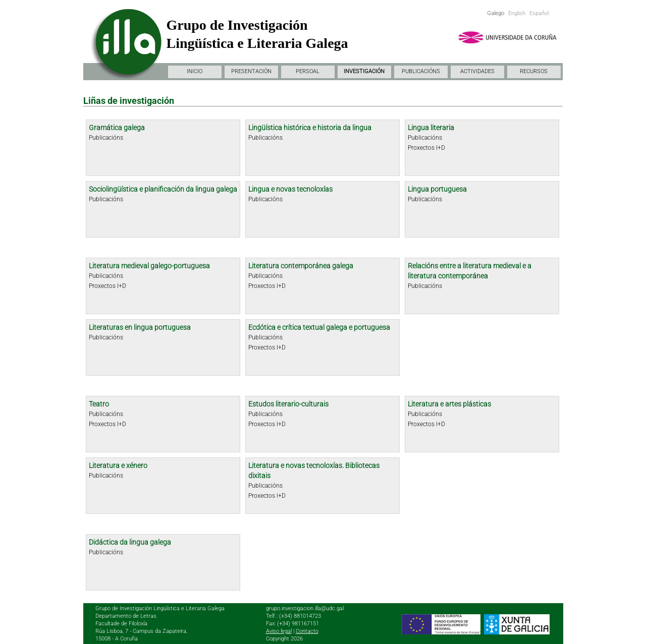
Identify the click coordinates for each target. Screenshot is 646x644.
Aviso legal (279, 631)
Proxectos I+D (426, 148)
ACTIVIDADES (477, 71)
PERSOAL (308, 71)
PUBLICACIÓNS (421, 71)
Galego (496, 13)
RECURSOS (534, 71)
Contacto (307, 631)
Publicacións (106, 138)
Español (539, 13)
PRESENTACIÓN (251, 71)
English (517, 13)
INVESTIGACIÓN (364, 71)
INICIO (195, 71)
